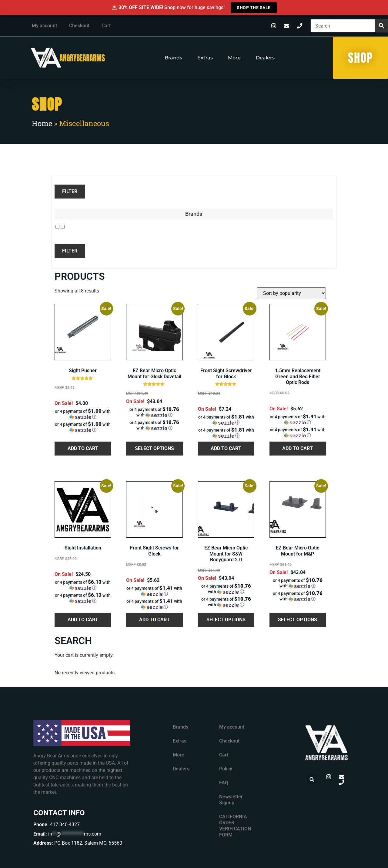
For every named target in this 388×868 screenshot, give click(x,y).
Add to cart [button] (83, 448)
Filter (70, 191)
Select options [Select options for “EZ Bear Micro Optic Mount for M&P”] (298, 620)
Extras (205, 58)
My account (44, 26)
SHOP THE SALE (254, 8)
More (234, 58)
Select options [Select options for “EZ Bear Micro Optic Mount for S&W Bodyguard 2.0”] (226, 620)
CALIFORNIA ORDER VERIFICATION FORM (235, 826)
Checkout (79, 26)
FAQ (224, 783)
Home (42, 123)
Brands (173, 58)
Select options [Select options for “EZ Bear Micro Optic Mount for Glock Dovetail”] (154, 448)
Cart (106, 26)
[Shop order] (291, 293)
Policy (226, 769)
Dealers (265, 58)
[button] (83, 414)
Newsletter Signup (231, 800)
